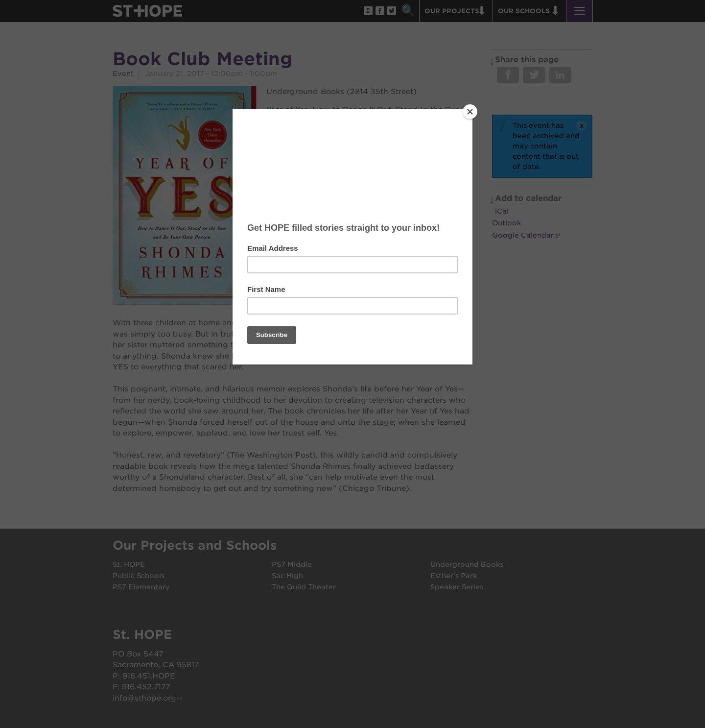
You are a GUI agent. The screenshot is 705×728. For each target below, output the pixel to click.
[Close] (470, 112)
